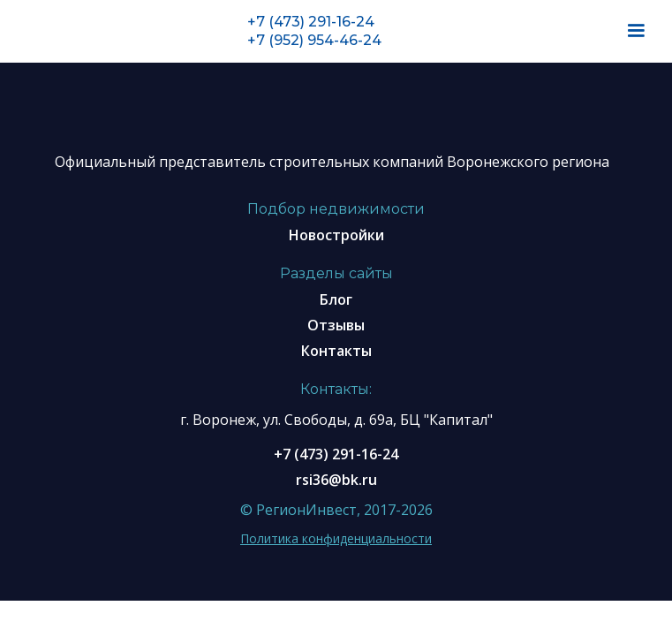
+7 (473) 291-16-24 (311, 22)
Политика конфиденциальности (336, 538)
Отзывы (336, 325)
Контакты (336, 351)
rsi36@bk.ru (336, 480)
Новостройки (336, 235)
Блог (336, 299)
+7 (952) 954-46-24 (314, 40)
